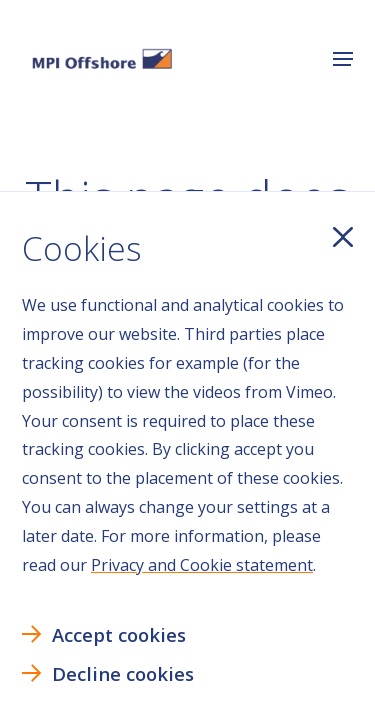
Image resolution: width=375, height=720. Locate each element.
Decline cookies (123, 673)
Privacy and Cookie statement (202, 565)
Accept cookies (119, 634)
